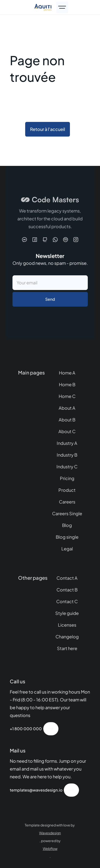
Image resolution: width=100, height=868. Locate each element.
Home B (67, 384)
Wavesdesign (50, 833)
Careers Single (67, 513)
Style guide (67, 613)
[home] (43, 7)
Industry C (67, 466)
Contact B (67, 590)
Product (67, 490)
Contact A (67, 578)
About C (67, 431)
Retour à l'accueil (48, 129)
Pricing (67, 478)
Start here (67, 648)
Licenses (67, 625)
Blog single (67, 537)
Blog (67, 525)
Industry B (67, 455)
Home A (67, 373)
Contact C (67, 601)
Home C (67, 396)
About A (67, 408)
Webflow (50, 848)
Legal (67, 549)
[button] (62, 7)
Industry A (67, 443)
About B (67, 420)
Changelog (67, 637)
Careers (67, 502)
